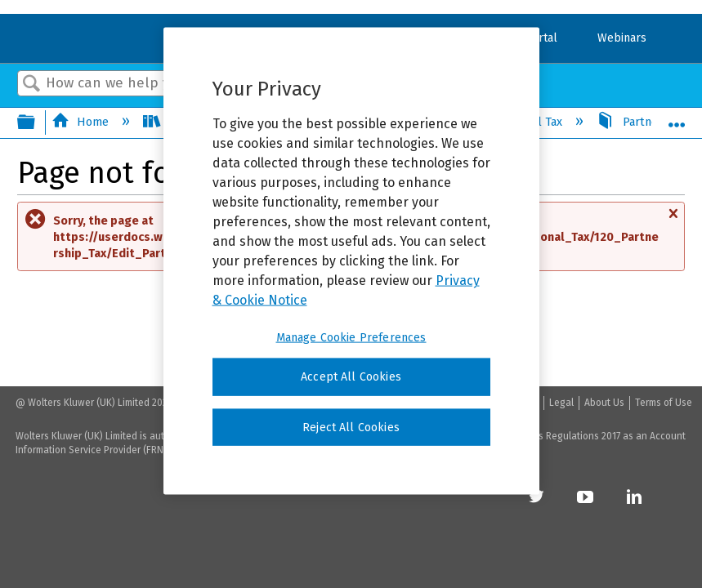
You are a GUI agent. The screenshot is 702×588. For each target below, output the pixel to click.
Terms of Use (664, 403)
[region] (351, 261)
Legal (561, 403)
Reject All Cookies (351, 427)
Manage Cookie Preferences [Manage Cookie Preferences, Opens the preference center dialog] (351, 338)
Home (82, 122)
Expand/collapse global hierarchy (37, 123)
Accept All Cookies (351, 377)
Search (32, 85)
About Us (604, 403)
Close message (673, 221)
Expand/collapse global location (677, 118)
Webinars (622, 38)
